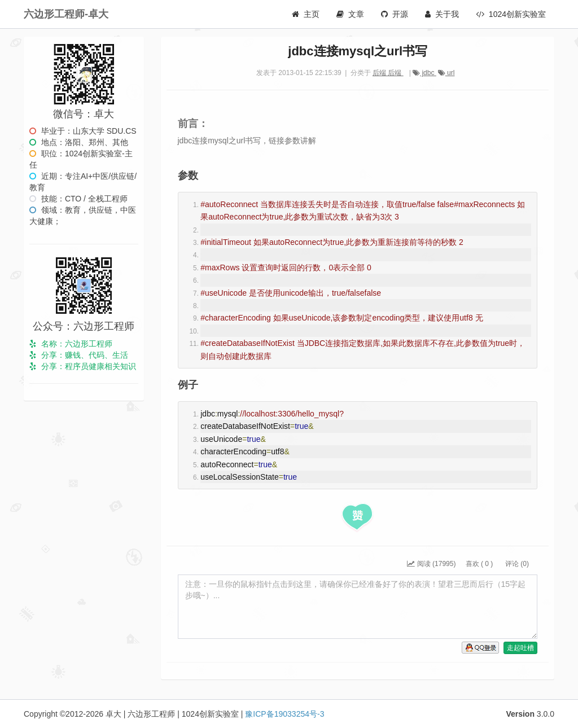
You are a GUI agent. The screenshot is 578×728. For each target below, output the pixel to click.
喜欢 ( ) (479, 564)
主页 (306, 14)
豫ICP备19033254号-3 (284, 714)
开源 (395, 14)
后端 (380, 73)
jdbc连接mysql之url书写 (358, 51)
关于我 (442, 14)
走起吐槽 (520, 648)
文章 (350, 14)
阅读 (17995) (431, 564)
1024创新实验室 (511, 14)
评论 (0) (516, 564)
